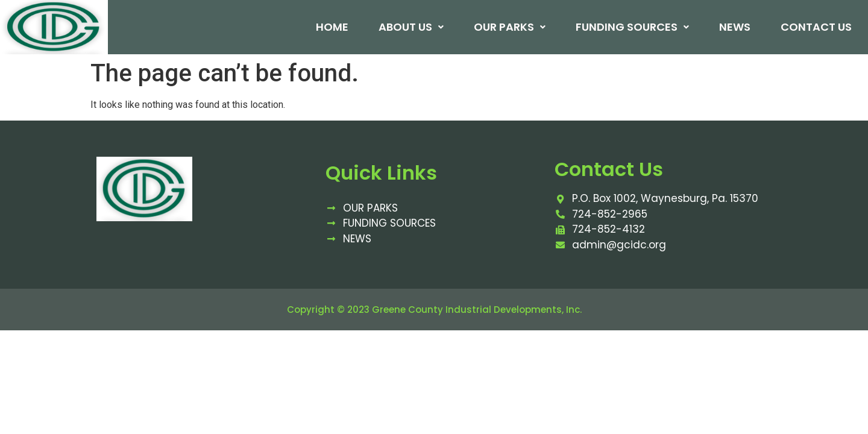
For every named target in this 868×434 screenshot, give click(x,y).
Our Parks (509, 27)
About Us (410, 27)
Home (332, 27)
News (734, 27)
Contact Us (816, 27)
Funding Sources (632, 27)
